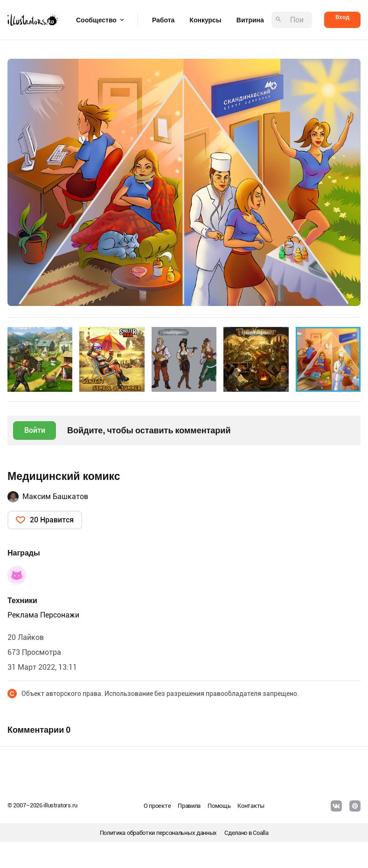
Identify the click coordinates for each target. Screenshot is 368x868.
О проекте (157, 806)
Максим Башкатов (55, 496)
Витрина (250, 20)
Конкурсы (205, 20)
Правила (189, 806)
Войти (35, 430)
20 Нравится (52, 520)
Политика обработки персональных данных (159, 833)
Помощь (219, 806)
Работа (163, 20)
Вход (342, 17)
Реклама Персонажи (43, 615)
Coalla (260, 833)
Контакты (251, 806)
